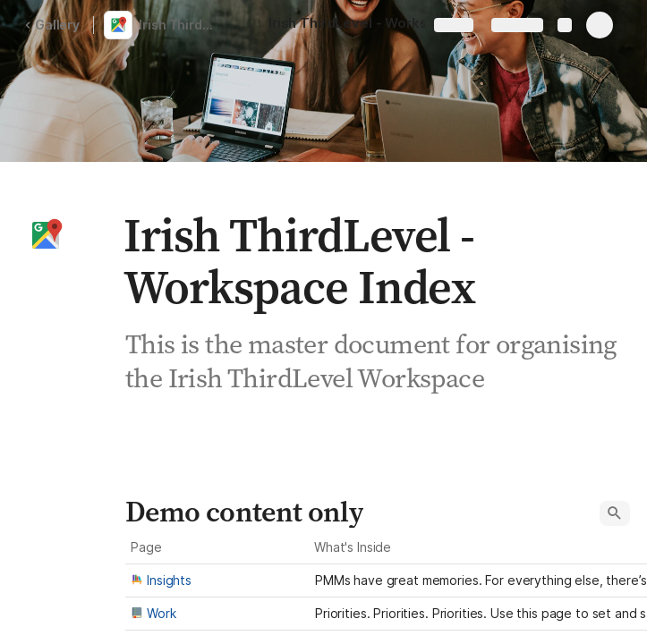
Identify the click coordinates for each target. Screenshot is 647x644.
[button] (46, 235)
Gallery (52, 25)
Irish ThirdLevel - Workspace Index (182, 25)
